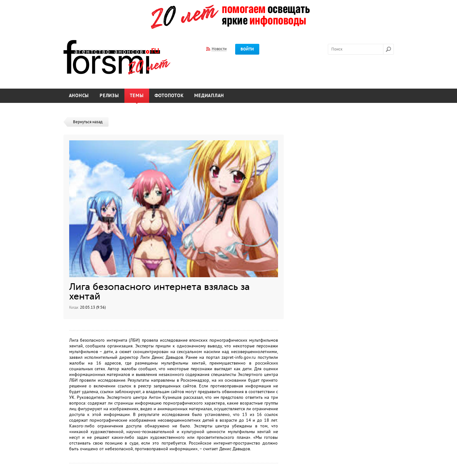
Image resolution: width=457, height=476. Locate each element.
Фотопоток (169, 96)
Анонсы (79, 96)
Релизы (109, 96)
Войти (247, 49)
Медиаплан (209, 96)
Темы (137, 96)
